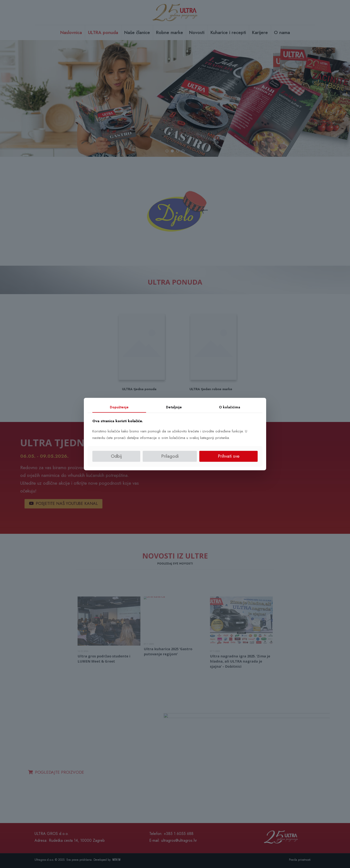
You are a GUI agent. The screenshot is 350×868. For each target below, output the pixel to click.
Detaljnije (174, 407)
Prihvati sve (229, 456)
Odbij (116, 456)
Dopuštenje (119, 407)
